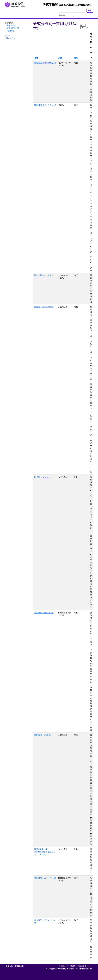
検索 (90, 10)
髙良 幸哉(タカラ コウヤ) (44, 613)
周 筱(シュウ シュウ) (42, 477)
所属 (60, 58)
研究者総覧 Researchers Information (67, 5)
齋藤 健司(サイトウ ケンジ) (45, 105)
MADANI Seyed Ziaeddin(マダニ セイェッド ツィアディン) (45, 852)
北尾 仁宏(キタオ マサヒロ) (45, 63)
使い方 (7, 35)
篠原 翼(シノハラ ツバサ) (44, 307)
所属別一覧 (11, 25)
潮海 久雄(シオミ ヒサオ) (44, 275)
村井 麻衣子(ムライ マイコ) (45, 878)
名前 (36, 58)
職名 (76, 58)
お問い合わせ (10, 38)
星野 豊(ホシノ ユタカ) (43, 735)
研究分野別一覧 (13, 28)
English (62, 15)
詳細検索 (10, 31)
